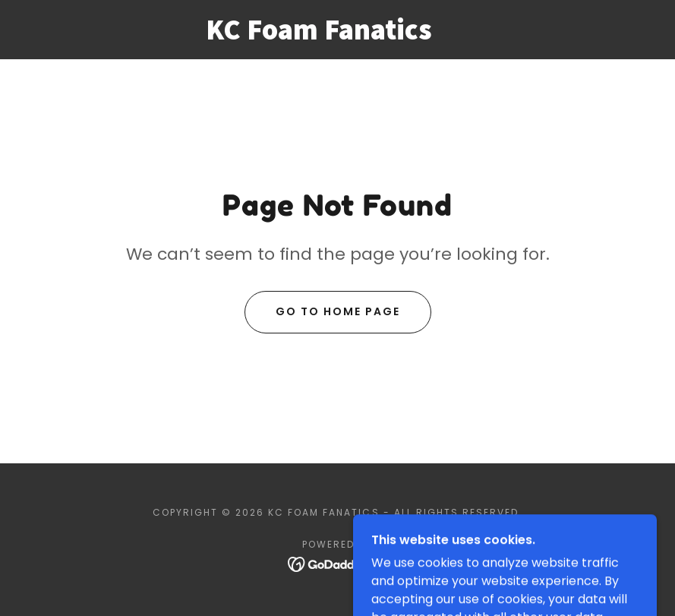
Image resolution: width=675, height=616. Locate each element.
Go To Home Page (338, 311)
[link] (319, 35)
